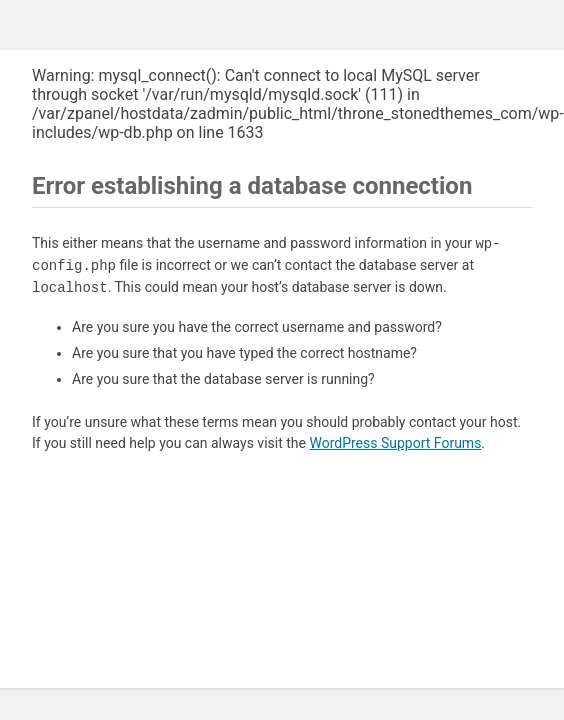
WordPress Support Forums (395, 443)
